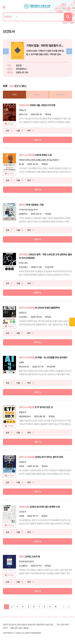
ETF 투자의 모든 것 (44, 407)
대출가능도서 (61, 95)
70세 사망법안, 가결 (34, 205)
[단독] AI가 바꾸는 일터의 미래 (49, 457)
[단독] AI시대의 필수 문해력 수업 (45, 507)
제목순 (14, 95)
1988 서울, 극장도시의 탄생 (43, 105)
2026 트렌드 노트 (44, 155)
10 (56, 607)
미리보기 (11, 124)
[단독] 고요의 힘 (33, 557)
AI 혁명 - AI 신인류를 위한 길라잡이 (51, 358)
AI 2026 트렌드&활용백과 (47, 308)
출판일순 (37, 95)
